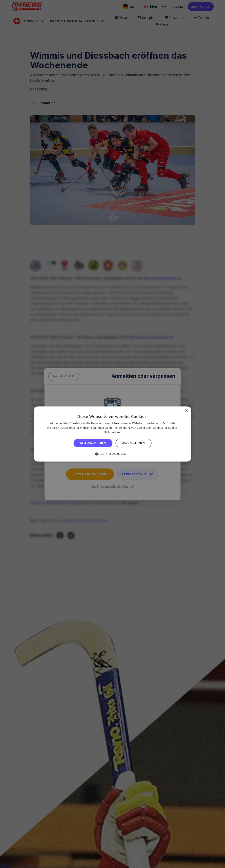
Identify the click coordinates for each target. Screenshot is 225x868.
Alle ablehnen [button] (134, 443)
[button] (112, 454)
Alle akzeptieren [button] (93, 443)
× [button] (186, 411)
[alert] (112, 434)
